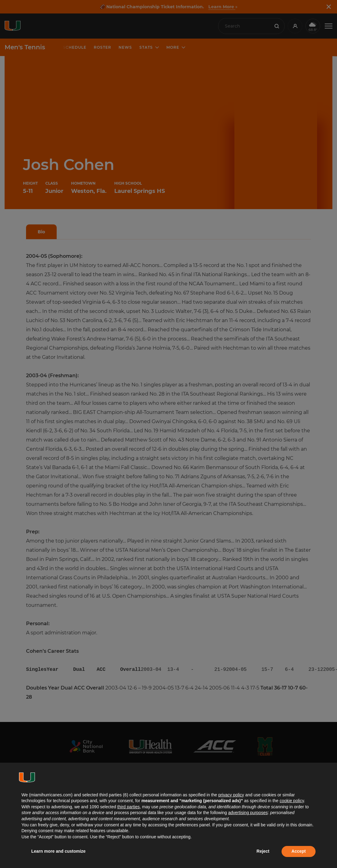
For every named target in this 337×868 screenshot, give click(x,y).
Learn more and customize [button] (58, 851)
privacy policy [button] (231, 795)
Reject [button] (263, 851)
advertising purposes (248, 813)
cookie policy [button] (292, 801)
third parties (129, 807)
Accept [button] (299, 851)
